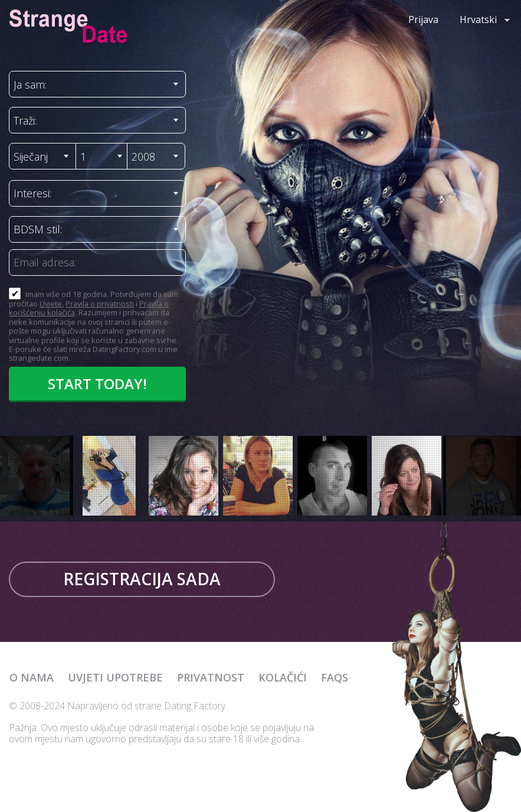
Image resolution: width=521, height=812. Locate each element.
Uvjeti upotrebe (115, 677)
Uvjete (51, 304)
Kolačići (283, 677)
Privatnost (211, 677)
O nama (32, 677)
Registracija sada (142, 579)
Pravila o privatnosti (100, 304)
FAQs (335, 677)
